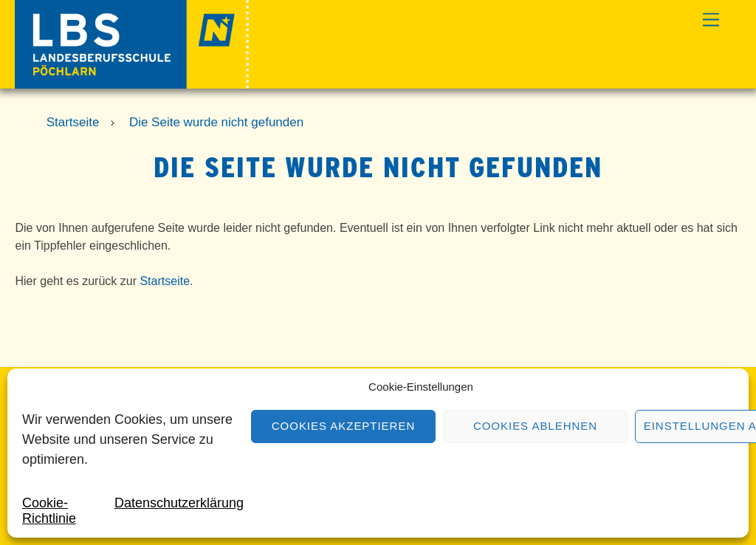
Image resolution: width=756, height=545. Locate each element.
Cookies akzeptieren (343, 426)
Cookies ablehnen (535, 426)
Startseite (165, 281)
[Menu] (711, 20)
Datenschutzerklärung (179, 503)
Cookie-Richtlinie (49, 511)
